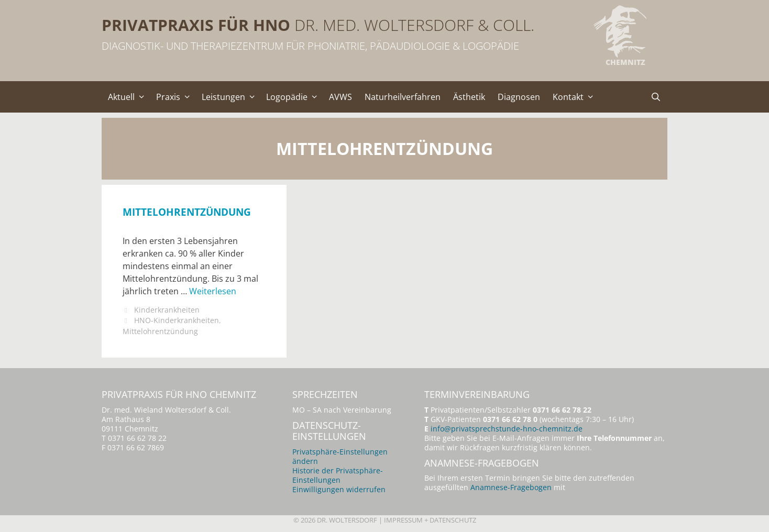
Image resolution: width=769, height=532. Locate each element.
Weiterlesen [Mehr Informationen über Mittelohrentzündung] (213, 291)
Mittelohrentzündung (187, 212)
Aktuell (129, 97)
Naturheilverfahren (403, 97)
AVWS (340, 97)
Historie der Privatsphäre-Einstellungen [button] (338, 475)
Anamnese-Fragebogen (511, 487)
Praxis (176, 97)
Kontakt (576, 97)
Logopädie (294, 97)
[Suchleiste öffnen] (656, 97)
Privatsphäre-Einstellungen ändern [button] (340, 456)
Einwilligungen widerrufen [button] (339, 489)
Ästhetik (469, 97)
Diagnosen (519, 97)
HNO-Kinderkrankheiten (177, 320)
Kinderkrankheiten (167, 310)
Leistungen (231, 97)
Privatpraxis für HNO (196, 25)
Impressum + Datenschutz (430, 520)
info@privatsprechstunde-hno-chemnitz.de (507, 429)
